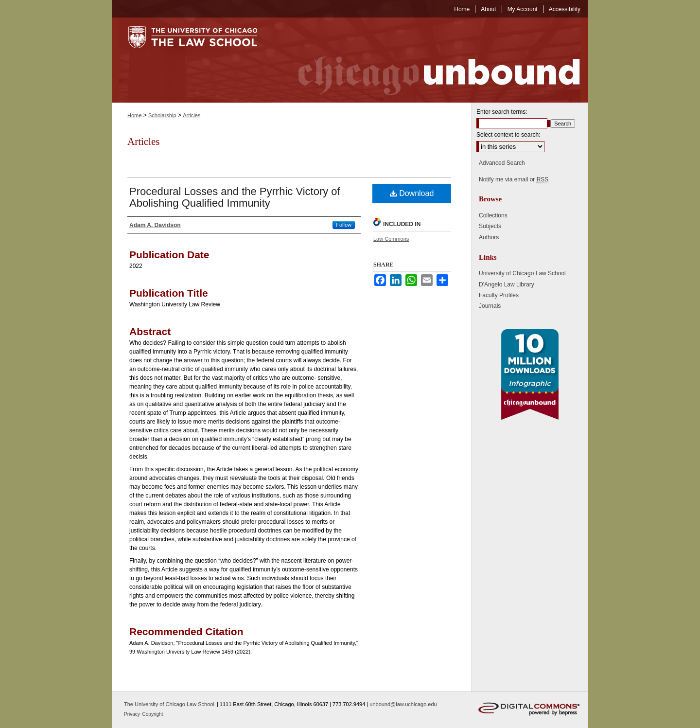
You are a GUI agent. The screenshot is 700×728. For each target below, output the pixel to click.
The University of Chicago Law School (169, 704)
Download (412, 193)
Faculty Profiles (499, 295)
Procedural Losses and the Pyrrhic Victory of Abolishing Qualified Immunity (235, 197)
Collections (493, 215)
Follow (344, 225)
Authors (489, 237)
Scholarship (162, 115)
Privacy (133, 714)
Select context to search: (508, 135)
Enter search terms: (502, 112)
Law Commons (391, 239)
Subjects (490, 226)
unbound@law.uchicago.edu (403, 704)
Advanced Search (502, 163)
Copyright (153, 714)
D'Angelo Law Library (507, 284)
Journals (490, 306)
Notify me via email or (514, 179)
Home (134, 115)
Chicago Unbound (430, 60)
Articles (192, 115)
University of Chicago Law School (522, 273)
